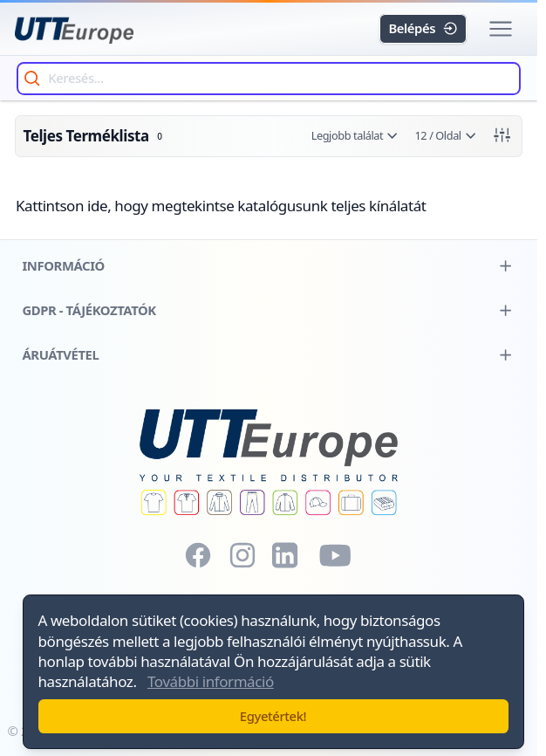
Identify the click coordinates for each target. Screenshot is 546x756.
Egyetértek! (273, 716)
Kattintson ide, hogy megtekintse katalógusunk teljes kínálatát (221, 206)
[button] (500, 29)
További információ (211, 681)
